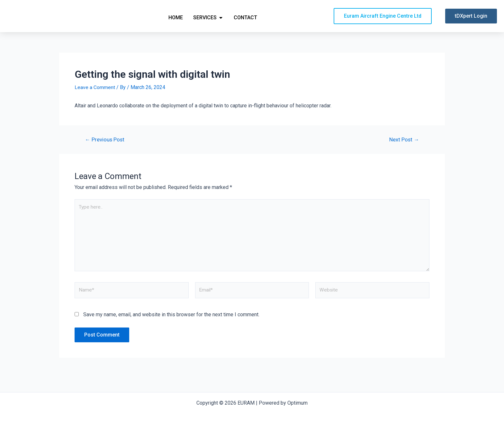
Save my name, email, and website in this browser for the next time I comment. (171, 328)
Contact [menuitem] (245, 23)
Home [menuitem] (176, 23)
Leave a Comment (95, 99)
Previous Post (105, 151)
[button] (221, 23)
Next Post (404, 151)
